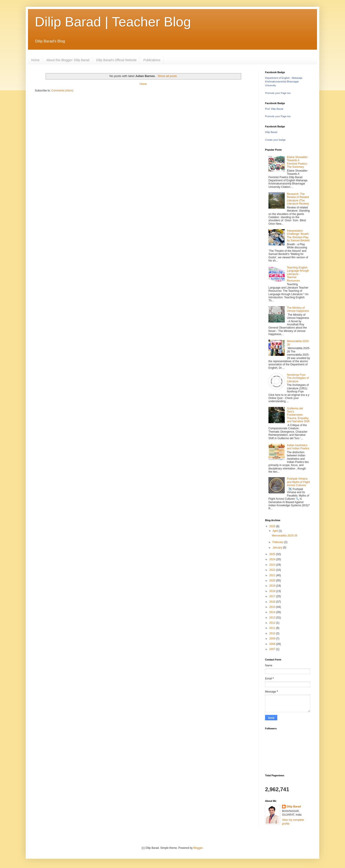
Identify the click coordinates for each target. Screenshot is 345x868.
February (278, 542)
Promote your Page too (278, 93)
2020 (273, 581)
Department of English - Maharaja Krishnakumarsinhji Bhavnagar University (284, 82)
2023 (273, 565)
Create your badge (275, 140)
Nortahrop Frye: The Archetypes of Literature (298, 378)
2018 (273, 591)
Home (35, 60)
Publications (152, 60)
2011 (273, 628)
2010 (273, 633)
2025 (273, 554)
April (276, 531)
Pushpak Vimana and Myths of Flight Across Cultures (298, 482)
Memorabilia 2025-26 (285, 536)
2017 (273, 596)
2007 (273, 649)
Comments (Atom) (62, 91)
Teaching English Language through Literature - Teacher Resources (298, 274)
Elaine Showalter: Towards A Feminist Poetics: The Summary (297, 162)
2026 (273, 526)
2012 (273, 623)
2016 (273, 602)
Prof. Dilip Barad (274, 109)
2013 (273, 618)
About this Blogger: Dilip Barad (68, 60)
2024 (273, 559)
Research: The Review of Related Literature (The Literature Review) (298, 199)
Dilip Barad (271, 132)
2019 (273, 586)
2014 (273, 612)
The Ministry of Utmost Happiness (298, 309)
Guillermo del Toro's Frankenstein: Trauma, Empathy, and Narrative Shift (298, 415)
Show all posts (167, 76)
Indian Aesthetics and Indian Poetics (298, 447)
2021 (273, 575)
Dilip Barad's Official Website (116, 60)
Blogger (198, 848)
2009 (273, 639)
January (278, 548)
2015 (273, 607)
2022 (273, 570)
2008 (273, 644)
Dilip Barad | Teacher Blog (113, 22)
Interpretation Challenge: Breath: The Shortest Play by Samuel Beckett (298, 236)
